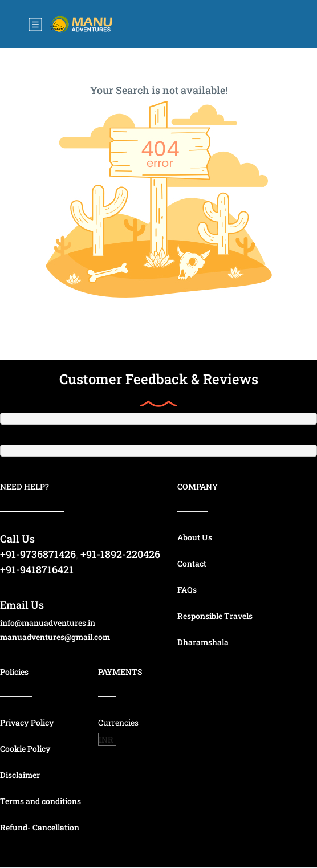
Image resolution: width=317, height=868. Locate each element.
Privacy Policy (27, 722)
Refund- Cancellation (40, 827)
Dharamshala (203, 642)
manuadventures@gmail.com (55, 637)
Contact (192, 563)
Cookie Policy (25, 749)
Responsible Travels (215, 616)
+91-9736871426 (38, 554)
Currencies (118, 722)
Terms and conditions (40, 801)
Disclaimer (20, 775)
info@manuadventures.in (48, 623)
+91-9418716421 (37, 569)
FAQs (187, 590)
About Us (195, 537)
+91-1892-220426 (120, 554)
